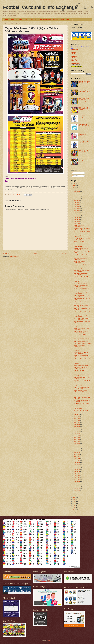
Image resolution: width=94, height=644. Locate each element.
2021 (74, 495)
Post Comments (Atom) (14, 257)
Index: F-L (74, 52)
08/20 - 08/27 (77, 421)
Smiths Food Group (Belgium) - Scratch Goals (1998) (81, 391)
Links (31, 20)
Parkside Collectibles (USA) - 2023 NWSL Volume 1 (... (81, 226)
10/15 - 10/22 (77, 215)
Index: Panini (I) (75, 55)
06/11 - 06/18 (77, 442)
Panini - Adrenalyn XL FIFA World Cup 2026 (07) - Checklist (84, 83)
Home (6, 20)
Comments (75, 176)
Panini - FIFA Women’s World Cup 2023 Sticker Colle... (81, 388)
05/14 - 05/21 (77, 450)
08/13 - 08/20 (77, 423)
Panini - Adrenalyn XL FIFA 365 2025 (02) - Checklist (84, 151)
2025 (74, 186)
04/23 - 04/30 (77, 456)
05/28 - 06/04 (77, 446)
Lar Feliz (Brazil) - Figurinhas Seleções (82, 344)
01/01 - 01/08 (77, 490)
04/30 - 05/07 (77, 454)
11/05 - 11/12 (77, 209)
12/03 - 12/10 (77, 200)
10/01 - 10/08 (77, 219)
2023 (74, 190)
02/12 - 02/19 (77, 478)
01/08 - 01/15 (77, 488)
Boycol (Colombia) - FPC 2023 (80, 268)
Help (26, 20)
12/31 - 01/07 (77, 192)
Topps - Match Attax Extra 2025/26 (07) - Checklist (84, 142)
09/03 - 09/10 (77, 416)
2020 (74, 497)
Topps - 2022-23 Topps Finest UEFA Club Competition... (82, 319)
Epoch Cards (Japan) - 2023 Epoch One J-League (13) (81, 286)
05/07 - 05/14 (77, 452)
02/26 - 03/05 (77, 473)
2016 (74, 506)
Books (12, 20)
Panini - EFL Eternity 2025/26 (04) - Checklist (84, 116)
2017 (74, 504)
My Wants (19, 20)
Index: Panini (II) (75, 56)
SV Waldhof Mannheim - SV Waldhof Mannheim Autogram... (82, 394)
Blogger (50, 641)
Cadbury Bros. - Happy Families (81, 365)
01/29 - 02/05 (77, 482)
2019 (74, 499)
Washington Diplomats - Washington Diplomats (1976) (82, 229)
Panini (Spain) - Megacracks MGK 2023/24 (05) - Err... (81, 368)
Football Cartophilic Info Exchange (40, 7)
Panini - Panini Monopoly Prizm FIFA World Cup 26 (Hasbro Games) (84, 100)
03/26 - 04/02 (77, 465)
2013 (74, 512)
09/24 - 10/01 (77, 221)
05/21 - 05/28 (77, 448)
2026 (74, 184)
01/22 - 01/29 (77, 484)
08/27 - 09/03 (77, 418)
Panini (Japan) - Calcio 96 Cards (81, 341)
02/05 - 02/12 (77, 480)
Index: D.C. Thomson (76, 51)
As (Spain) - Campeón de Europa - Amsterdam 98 (81, 249)
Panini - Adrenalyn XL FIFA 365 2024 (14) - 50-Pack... (82, 339)
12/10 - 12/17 (77, 198)
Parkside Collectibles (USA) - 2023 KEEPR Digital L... (81, 346)
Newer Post (7, 254)
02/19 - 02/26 (77, 475)
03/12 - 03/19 (77, 469)
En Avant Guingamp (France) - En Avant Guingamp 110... (81, 332)
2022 (74, 493)
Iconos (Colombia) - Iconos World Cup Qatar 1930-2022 (82, 246)
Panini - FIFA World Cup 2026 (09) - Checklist (84, 159)
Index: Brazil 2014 (75, 62)
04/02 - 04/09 (77, 463)
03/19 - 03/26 (77, 467)
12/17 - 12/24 (77, 196)
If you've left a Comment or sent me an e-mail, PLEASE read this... (53, 20)
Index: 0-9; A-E (75, 50)
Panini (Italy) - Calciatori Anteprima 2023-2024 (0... (81, 293)
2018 (74, 501)
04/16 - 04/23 (77, 459)
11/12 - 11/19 (77, 207)
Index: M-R (74, 54)
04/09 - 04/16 (77, 461)
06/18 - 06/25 (77, 440)
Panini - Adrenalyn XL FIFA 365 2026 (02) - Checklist (84, 91)
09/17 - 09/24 (77, 223)
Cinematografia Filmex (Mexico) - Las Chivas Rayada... (82, 408)
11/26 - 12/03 (77, 202)
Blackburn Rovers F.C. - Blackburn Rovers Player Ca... (81, 353)
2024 (74, 188)
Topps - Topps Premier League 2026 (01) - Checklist (83, 134)
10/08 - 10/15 (77, 217)
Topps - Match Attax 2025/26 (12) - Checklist (84, 125)
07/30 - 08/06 (77, 427)
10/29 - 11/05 (77, 211)
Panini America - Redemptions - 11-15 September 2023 (82, 398)
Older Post (64, 254)
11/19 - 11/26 (77, 204)
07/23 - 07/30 (77, 429)
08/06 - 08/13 (77, 425)
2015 (74, 508)
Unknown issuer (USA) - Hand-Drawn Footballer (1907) (82, 385)
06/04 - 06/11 (77, 444)
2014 (74, 510)
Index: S (73, 58)
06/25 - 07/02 (77, 437)
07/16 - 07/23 (77, 431)
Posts (74, 173)
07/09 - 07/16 (77, 433)
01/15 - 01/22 (77, 486)
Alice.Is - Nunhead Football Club (81, 283)
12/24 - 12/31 (77, 194)
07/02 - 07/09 (77, 435)
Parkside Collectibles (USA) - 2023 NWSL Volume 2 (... (81, 262)
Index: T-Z (73, 59)
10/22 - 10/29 (77, 213)
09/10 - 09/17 (77, 414)
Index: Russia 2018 (76, 63)
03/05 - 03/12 (77, 471)
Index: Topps (74, 61)
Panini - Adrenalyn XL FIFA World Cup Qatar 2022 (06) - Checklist (84, 108)
